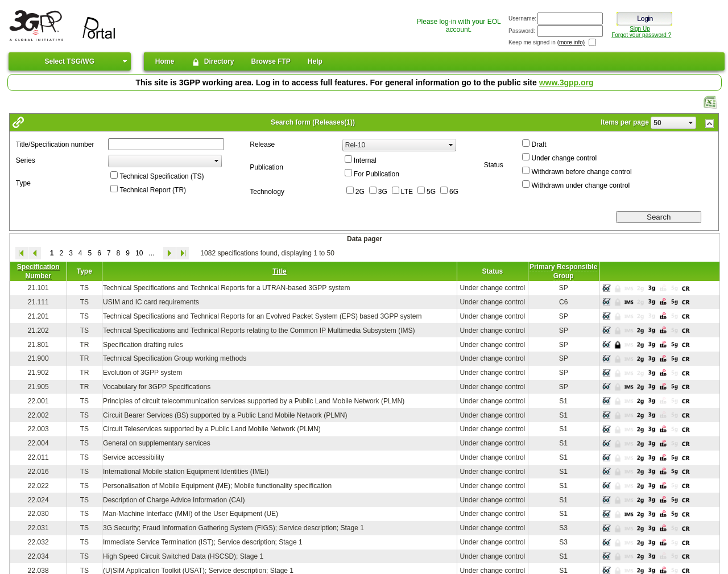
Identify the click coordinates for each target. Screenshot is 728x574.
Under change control (564, 158)
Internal (365, 160)
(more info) (571, 42)
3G (383, 192)
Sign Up (640, 29)
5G (431, 192)
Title (279, 271)
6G (454, 192)
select (691, 123)
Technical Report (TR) (153, 190)
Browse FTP (271, 61)
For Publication (377, 174)
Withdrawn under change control (580, 185)
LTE (407, 192)
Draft (539, 144)
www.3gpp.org (566, 82)
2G (360, 192)
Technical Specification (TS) (162, 176)
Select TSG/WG (70, 61)
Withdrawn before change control (581, 172)
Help (315, 61)
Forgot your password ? (641, 35)
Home (165, 61)
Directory (212, 62)
